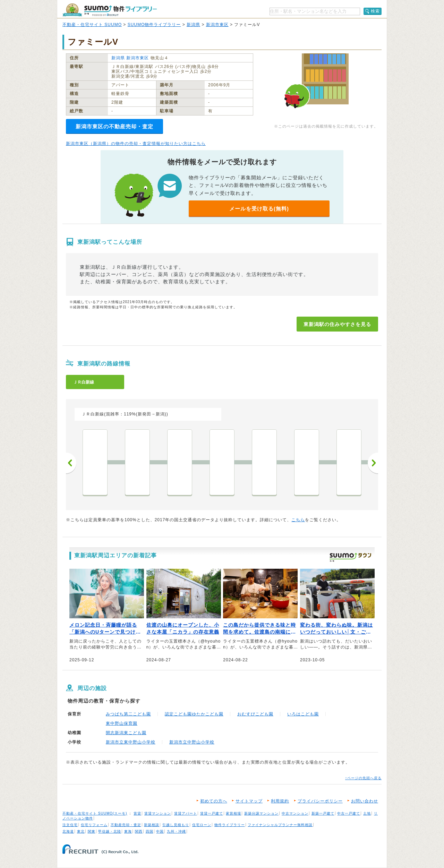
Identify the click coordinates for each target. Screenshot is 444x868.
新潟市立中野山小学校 (192, 742)
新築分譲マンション (261, 813)
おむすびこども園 (255, 714)
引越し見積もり (176, 825)
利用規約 (280, 801)
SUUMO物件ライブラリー (154, 25)
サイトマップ (249, 801)
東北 (81, 831)
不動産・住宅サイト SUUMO (92, 25)
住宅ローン (202, 825)
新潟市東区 (217, 25)
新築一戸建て (323, 813)
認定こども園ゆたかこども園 (194, 714)
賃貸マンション (158, 813)
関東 (92, 831)
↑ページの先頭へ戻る (363, 778)
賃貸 (137, 813)
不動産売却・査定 (126, 825)
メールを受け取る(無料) (259, 209)
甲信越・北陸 (110, 831)
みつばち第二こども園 (128, 714)
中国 (160, 831)
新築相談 (152, 825)
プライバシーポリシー (320, 801)
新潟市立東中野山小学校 (131, 742)
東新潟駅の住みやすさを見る (337, 324)
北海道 (68, 831)
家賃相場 (233, 813)
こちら (298, 520)
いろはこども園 (303, 714)
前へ (71, 463)
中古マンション (295, 813)
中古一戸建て (349, 813)
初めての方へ (214, 801)
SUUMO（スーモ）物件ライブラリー (110, 10)
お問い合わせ (365, 801)
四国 (150, 831)
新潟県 (193, 25)
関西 (139, 831)
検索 (375, 11)
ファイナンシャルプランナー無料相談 (280, 825)
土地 (367, 813)
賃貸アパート (186, 813)
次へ (373, 463)
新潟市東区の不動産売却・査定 (114, 126)
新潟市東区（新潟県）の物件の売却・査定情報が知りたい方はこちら (136, 144)
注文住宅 (70, 825)
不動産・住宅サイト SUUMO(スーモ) (95, 813)
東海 (128, 831)
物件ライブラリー (230, 825)
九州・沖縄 (176, 831)
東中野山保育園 (122, 723)
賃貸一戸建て (212, 813)
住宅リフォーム (94, 825)
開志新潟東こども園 (126, 733)
